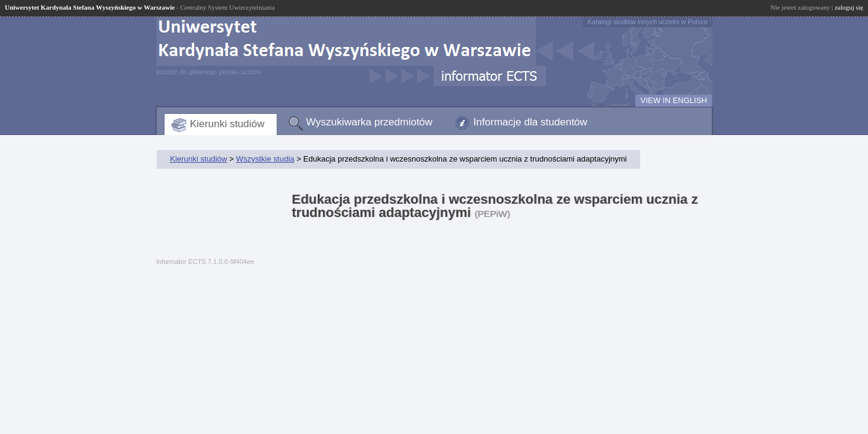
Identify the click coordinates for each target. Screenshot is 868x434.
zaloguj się (849, 7)
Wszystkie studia (265, 159)
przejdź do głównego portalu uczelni (209, 72)
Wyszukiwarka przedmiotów (370, 122)
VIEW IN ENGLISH (674, 100)
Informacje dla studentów (530, 122)
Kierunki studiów (227, 124)
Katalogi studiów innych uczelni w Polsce (648, 22)
